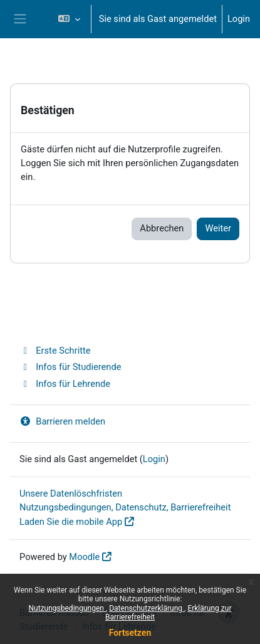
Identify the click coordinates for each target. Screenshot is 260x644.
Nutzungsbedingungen (67, 608)
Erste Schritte (55, 351)
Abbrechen (162, 228)
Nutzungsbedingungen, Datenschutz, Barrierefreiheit (125, 507)
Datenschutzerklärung (147, 608)
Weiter (218, 228)
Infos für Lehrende (65, 384)
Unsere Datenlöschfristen (71, 494)
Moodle (84, 557)
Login (239, 19)
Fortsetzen (130, 633)
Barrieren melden (62, 421)
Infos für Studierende (70, 367)
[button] (69, 19)
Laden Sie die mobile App (71, 522)
